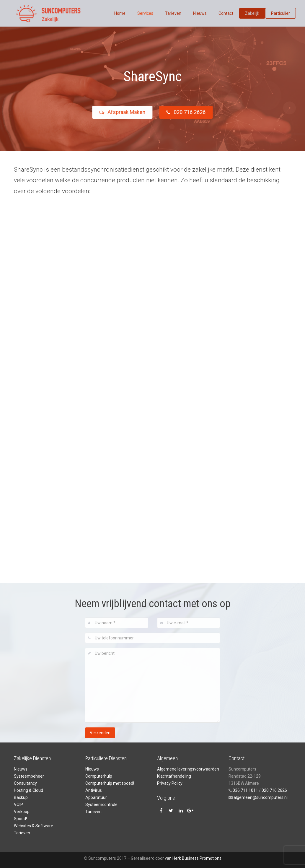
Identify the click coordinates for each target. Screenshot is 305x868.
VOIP (18, 805)
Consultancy (25, 783)
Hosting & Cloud (28, 790)
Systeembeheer (29, 776)
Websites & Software (34, 826)
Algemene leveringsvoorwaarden (188, 769)
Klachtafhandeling (174, 776)
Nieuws (200, 13)
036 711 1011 (245, 790)
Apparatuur (96, 797)
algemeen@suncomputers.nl (260, 797)
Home (120, 13)
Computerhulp (99, 776)
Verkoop (22, 812)
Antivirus (94, 790)
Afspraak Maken (118, 112)
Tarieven (173, 13)
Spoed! (20, 819)
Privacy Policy (170, 783)
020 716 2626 (190, 112)
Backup (21, 797)
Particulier (280, 13)
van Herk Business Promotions (193, 858)
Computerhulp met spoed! (110, 783)
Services (145, 13)
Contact (226, 13)
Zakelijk (252, 13)
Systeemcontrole (101, 805)
